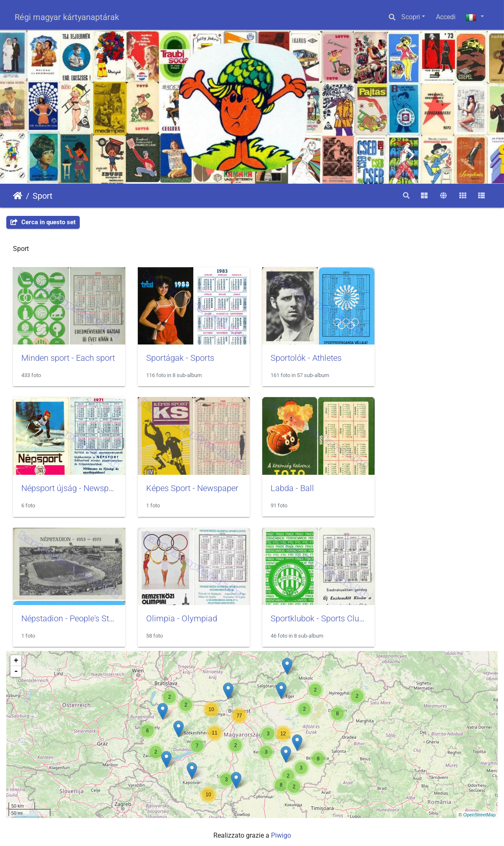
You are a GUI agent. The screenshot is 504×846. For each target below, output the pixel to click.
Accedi (446, 17)
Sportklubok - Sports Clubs (70, 615)
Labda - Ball (166, 486)
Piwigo (281, 832)
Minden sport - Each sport (68, 357)
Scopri (411, 17)
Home (18, 196)
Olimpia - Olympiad (425, 486)
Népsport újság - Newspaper (441, 357)
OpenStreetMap (479, 811)
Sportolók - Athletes (302, 357)
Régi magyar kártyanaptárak (67, 17)
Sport (43, 196)
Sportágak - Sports (178, 357)
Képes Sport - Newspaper (67, 486)
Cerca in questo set (43, 222)
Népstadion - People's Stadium (322, 486)
